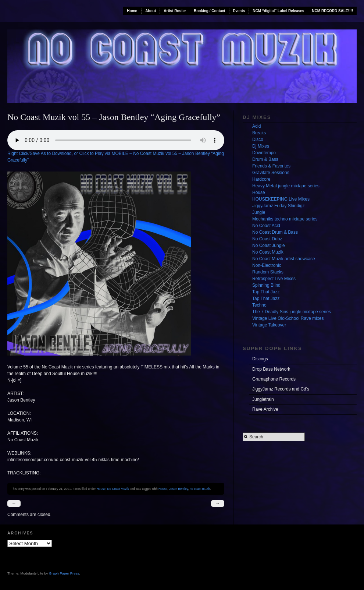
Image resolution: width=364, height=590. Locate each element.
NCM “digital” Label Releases (278, 11)
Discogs (260, 359)
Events (239, 11)
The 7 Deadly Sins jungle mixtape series (292, 312)
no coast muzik (200, 489)
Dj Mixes (261, 146)
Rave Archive (265, 409)
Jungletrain (263, 399)
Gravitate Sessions (271, 173)
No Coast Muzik (118, 489)
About (151, 11)
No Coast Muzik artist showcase (284, 259)
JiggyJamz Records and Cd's (281, 389)
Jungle (259, 212)
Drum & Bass (265, 159)
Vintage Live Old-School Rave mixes (288, 318)
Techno (259, 305)
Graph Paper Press (64, 573)
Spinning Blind (266, 285)
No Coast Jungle (269, 245)
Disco (258, 139)
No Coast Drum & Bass (275, 232)
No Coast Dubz (267, 239)
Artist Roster (175, 11)
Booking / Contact (210, 11)
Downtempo (264, 153)
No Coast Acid (266, 226)
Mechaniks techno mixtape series (285, 219)
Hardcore (261, 179)
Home (132, 11)
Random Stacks (268, 272)
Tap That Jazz (266, 292)
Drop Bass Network (271, 369)
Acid (256, 126)
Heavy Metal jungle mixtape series (286, 186)
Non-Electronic (267, 265)
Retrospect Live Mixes (274, 279)
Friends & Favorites (271, 166)
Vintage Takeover (269, 325)
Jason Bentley (179, 489)
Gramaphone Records (274, 379)
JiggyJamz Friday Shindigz (279, 206)
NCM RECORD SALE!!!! (332, 11)
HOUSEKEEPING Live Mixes (281, 199)
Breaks (259, 133)
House (101, 489)
